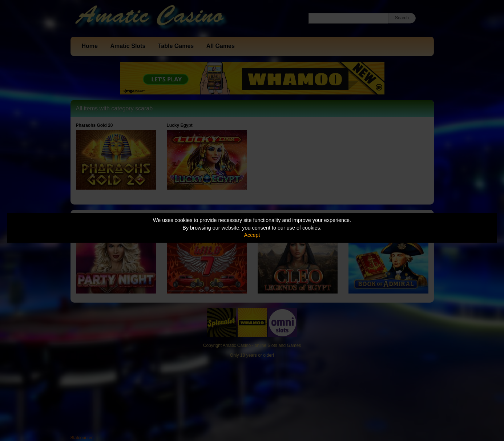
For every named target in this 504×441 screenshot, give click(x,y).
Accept (252, 235)
